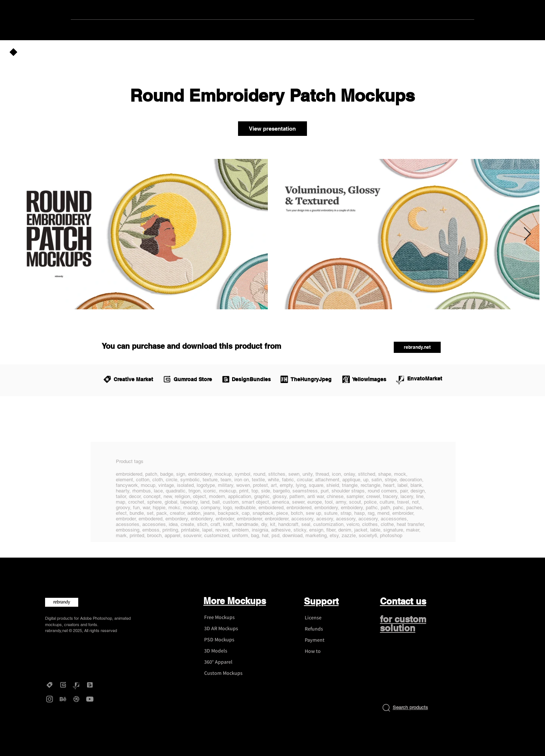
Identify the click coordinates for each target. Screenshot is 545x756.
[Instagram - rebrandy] (50, 699)
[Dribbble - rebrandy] (76, 699)
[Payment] (327, 640)
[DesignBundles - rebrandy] (90, 685)
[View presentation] (272, 129)
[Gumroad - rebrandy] (63, 685)
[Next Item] (527, 234)
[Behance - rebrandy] (63, 699)
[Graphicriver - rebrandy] (76, 685)
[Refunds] (327, 629)
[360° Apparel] (226, 662)
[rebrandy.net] (417, 347)
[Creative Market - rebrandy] (50, 685)
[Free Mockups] (226, 618)
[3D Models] (226, 651)
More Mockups (235, 601)
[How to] (327, 651)
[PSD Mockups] (226, 640)
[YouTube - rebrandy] (90, 699)
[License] (327, 618)
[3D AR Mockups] (226, 629)
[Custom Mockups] (226, 673)
